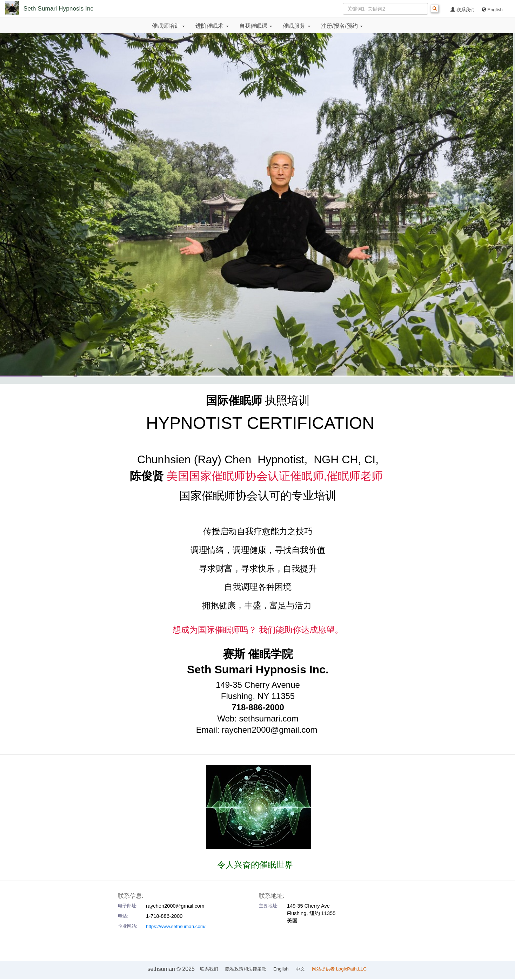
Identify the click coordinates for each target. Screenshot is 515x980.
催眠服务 (296, 26)
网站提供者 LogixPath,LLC (340, 969)
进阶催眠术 (212, 26)
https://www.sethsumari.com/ (176, 926)
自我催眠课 (256, 26)
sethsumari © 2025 (171, 969)
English (492, 10)
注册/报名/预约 (342, 26)
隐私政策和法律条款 (246, 969)
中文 (300, 969)
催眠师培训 (168, 26)
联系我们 (463, 10)
